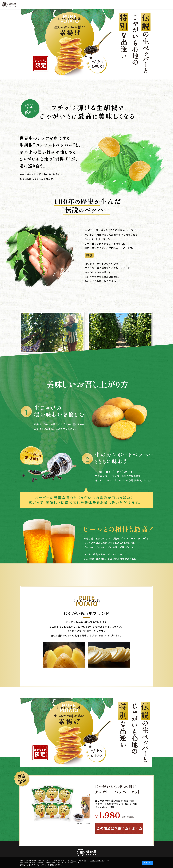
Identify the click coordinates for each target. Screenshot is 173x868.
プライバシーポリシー (40, 865)
